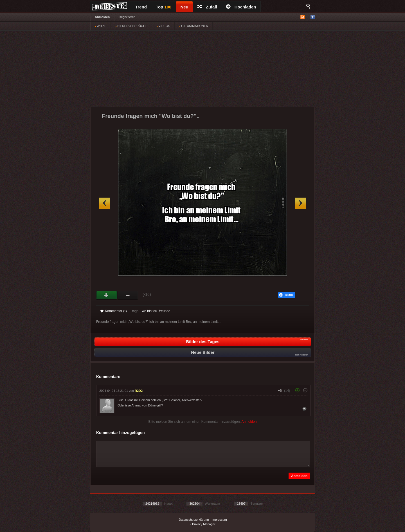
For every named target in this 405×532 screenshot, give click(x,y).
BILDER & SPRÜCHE (131, 26)
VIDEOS (163, 26)
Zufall (207, 7)
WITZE (101, 26)
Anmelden (102, 17)
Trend (141, 7)
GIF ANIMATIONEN (194, 26)
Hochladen (241, 7)
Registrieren (127, 17)
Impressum (219, 520)
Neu (184, 7)
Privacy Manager (204, 524)
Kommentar (114, 311)
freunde (165, 311)
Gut (107, 295)
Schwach (128, 295)
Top (164, 7)
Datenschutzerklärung (194, 520)
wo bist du (150, 311)
